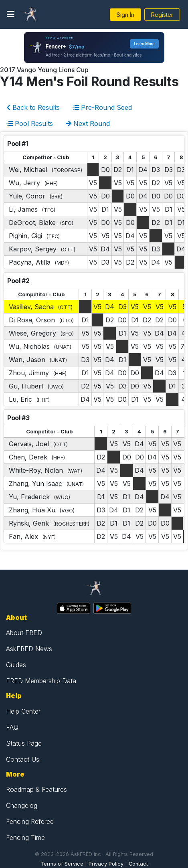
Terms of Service (62, 864)
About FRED (24, 633)
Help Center (23, 711)
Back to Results (33, 107)
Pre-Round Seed (102, 107)
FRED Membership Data (41, 681)
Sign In (125, 15)
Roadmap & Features (36, 789)
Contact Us (23, 759)
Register (162, 15)
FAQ (12, 727)
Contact (138, 864)
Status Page (24, 743)
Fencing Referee (30, 821)
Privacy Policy (106, 864)
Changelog (22, 805)
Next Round (88, 123)
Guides (16, 665)
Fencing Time (25, 838)
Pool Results (30, 123)
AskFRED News (29, 649)
